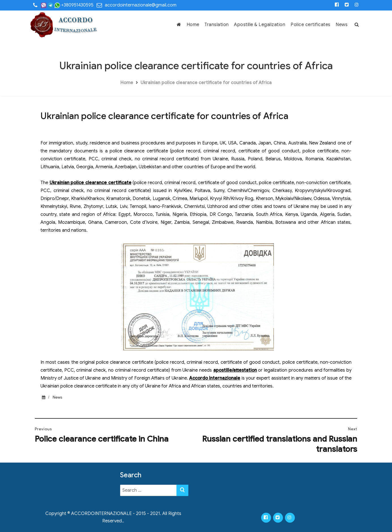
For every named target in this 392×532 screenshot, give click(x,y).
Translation (217, 25)
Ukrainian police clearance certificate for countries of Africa (206, 83)
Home (193, 25)
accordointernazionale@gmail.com (141, 5)
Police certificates (311, 25)
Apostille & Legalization (260, 25)
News (342, 25)
